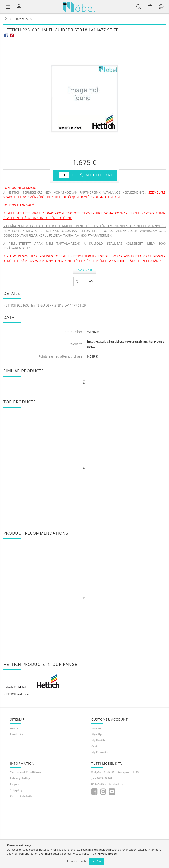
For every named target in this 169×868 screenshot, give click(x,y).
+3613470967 (104, 778)
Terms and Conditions (26, 772)
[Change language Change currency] (161, 7)
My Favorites (101, 752)
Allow (97, 861)
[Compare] (91, 281)
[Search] (139, 7)
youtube (112, 792)
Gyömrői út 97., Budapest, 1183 (117, 772)
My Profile (99, 740)
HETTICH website (16, 694)
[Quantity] (64, 175)
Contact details (21, 796)
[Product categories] (8, 7)
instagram (103, 792)
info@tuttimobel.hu (109, 784)
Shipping (16, 790)
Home (14, 728)
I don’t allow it (77, 861)
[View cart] (150, 7)
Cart (94, 746)
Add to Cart (99, 175)
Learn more (84, 270)
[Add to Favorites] (78, 281)
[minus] (56, 175)
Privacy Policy (20, 778)
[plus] (73, 175)
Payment (16, 784)
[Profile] (19, 7)
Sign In (96, 728)
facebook (94, 792)
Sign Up (97, 734)
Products (16, 734)
